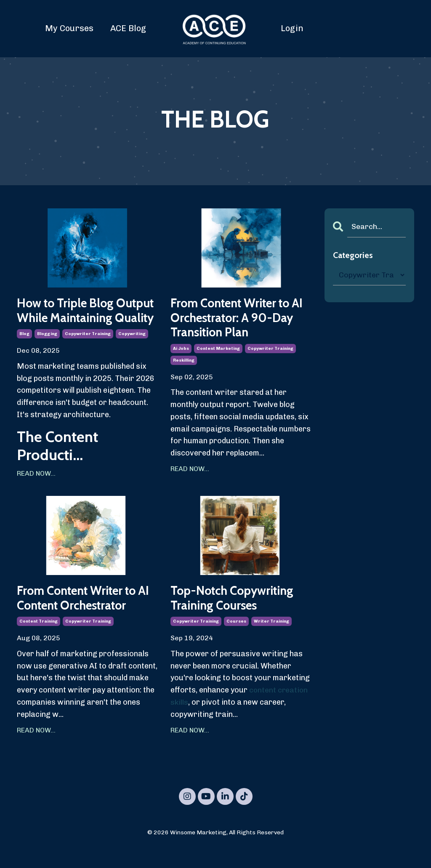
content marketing (218, 350)
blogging (47, 350)
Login (292, 28)
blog (24, 350)
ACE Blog (128, 28)
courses (236, 639)
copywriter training (88, 350)
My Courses (69, 28)
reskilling (184, 362)
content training (39, 639)
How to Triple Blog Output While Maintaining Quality (72, 319)
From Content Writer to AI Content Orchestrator (84, 615)
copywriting (132, 350)
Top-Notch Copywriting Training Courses (237, 615)
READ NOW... (36, 490)
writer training (271, 639)
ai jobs (181, 350)
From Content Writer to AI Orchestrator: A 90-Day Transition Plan (236, 319)
